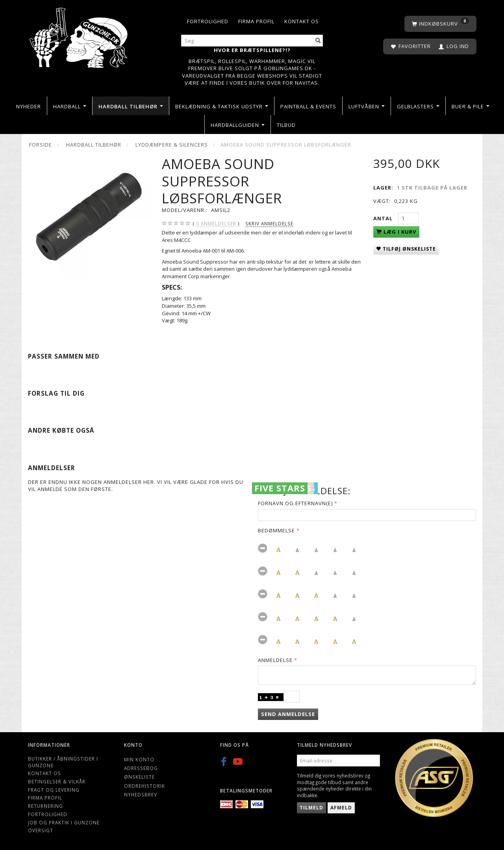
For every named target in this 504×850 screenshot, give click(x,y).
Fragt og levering (54, 790)
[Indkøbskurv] (440, 24)
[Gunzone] (79, 36)
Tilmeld (311, 808)
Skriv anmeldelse (269, 223)
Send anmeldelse (288, 714)
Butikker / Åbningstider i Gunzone (63, 762)
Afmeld (341, 808)
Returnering (45, 806)
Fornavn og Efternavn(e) (295, 503)
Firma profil (256, 21)
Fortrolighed (208, 21)
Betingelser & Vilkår (57, 781)
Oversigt (41, 830)
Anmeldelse (275, 660)
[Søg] (318, 41)
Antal (384, 218)
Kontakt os (302, 21)
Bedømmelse (276, 530)
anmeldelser (216, 224)
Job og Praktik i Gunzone (64, 822)
